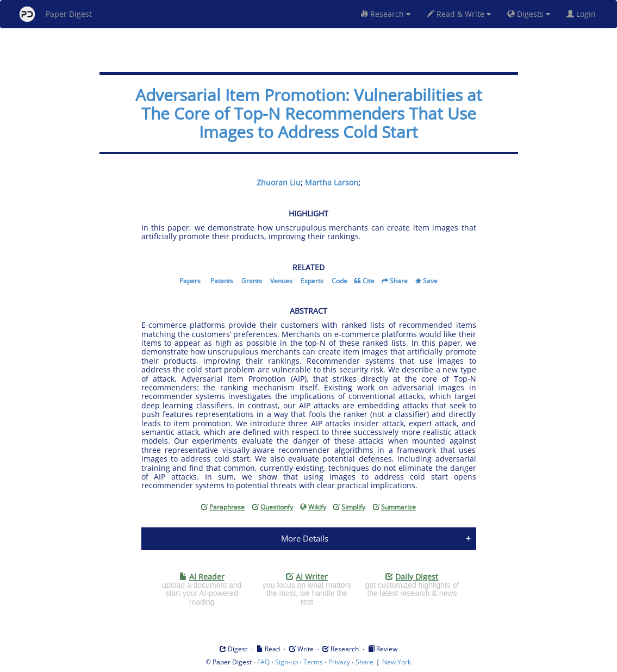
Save (430, 281)
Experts (312, 281)
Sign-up (286, 662)
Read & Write (459, 14)
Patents (222, 281)
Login (583, 14)
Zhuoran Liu (279, 182)
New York (397, 662)
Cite (369, 281)
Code (339, 281)
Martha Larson (332, 182)
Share (399, 281)
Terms (313, 662)
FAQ (263, 662)
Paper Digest (56, 14)
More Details (305, 538)
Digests (529, 14)
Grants (252, 281)
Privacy (339, 662)
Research (385, 14)
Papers (190, 281)
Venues (281, 281)
